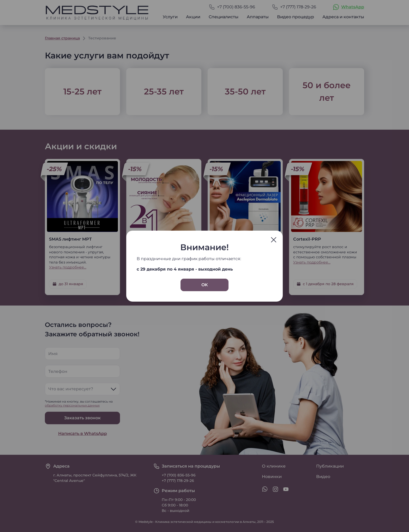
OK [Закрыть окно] (205, 285)
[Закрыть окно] (274, 240)
